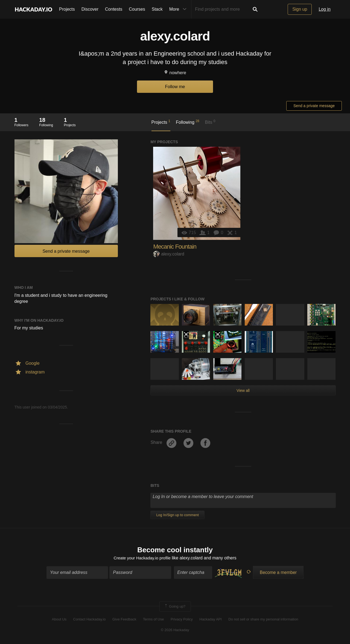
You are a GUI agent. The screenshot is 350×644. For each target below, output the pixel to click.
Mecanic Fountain (175, 247)
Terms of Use (154, 620)
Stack (157, 9)
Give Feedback (124, 620)
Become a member (278, 573)
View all (243, 390)
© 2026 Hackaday (175, 630)
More (179, 9)
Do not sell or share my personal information (263, 620)
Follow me (175, 87)
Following (187, 122)
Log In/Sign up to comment (177, 515)
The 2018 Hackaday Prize (218, 335)
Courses (137, 9)
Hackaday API (211, 620)
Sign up (300, 9)
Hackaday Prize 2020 (218, 362)
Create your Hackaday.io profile (142, 558)
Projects (67, 9)
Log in (325, 9)
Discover (90, 9)
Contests (114, 9)
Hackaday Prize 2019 (186, 335)
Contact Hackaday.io (90, 620)
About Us (59, 620)
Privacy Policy (182, 620)
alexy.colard (169, 254)
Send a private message (314, 106)
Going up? (175, 607)
